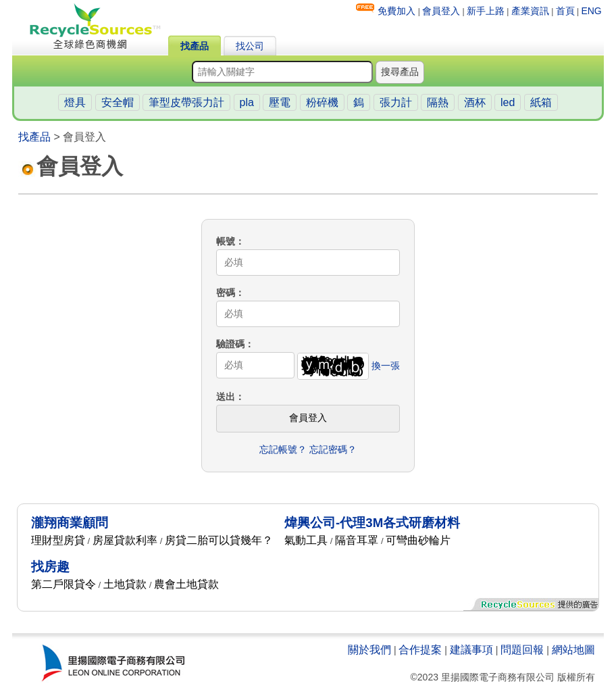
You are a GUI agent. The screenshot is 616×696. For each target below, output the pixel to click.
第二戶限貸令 (63, 584)
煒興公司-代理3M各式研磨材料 (372, 523)
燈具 (75, 102)
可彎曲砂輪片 (418, 540)
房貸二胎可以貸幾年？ (219, 540)
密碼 (226, 293)
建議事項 (471, 650)
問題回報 (522, 650)
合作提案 (420, 650)
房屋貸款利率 (125, 540)
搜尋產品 (400, 72)
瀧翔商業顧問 (70, 523)
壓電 (280, 102)
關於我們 (369, 650)
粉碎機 (322, 102)
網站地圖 (573, 650)
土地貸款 (125, 584)
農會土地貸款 (186, 584)
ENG (591, 11)
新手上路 (486, 11)
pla (247, 102)
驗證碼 (230, 344)
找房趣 (50, 567)
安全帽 (118, 102)
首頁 (565, 11)
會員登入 (441, 11)
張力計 (396, 102)
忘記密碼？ (333, 449)
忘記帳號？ (283, 449)
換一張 (386, 365)
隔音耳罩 (357, 540)
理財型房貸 (58, 540)
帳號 (226, 241)
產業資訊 (530, 11)
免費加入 (396, 11)
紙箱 (541, 102)
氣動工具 (306, 540)
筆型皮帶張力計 (186, 102)
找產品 (195, 46)
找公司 (250, 46)
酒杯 (475, 102)
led (508, 102)
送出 (226, 397)
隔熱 (438, 102)
